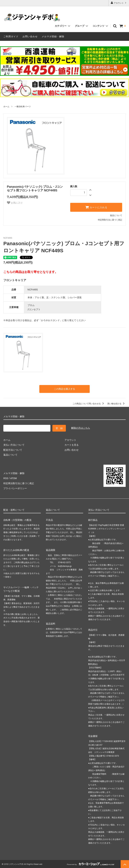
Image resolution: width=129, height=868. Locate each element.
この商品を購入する (64, 389)
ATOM (13, 478)
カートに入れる (96, 207)
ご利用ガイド (11, 36)
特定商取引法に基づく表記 (110, 220)
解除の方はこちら (81, 428)
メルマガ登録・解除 (53, 36)
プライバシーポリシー (15, 488)
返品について (116, 215)
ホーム (6, 107)
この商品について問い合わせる (89, 404)
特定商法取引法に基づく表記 (19, 483)
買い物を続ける (116, 404)
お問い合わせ (30, 36)
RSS (6, 478)
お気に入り (15, 203)
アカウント (119, 3)
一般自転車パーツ (23, 107)
